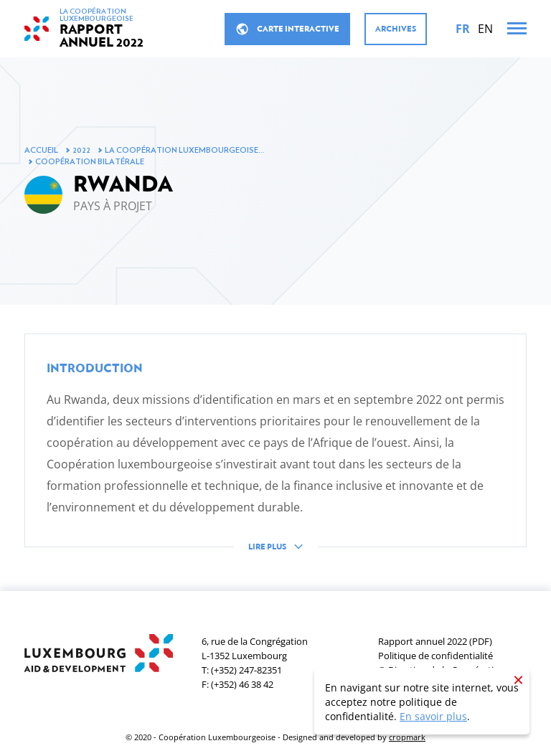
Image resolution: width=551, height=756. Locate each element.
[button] (275, 453)
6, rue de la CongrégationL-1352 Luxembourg (255, 648)
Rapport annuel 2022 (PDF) (435, 641)
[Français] (463, 29)
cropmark (407, 737)
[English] (485, 29)
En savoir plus (433, 716)
